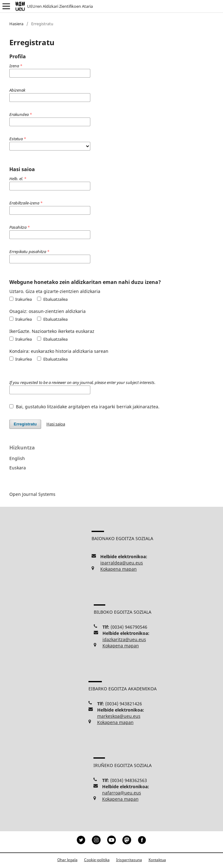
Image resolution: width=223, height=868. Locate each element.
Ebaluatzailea (52, 299)
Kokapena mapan (119, 569)
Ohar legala (67, 860)
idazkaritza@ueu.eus (124, 639)
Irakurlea (21, 299)
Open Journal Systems (32, 494)
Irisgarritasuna (129, 860)
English (17, 458)
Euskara (18, 468)
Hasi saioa (56, 424)
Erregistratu (25, 424)
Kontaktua (157, 860)
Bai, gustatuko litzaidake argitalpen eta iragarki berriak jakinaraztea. (84, 407)
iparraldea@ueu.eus (122, 563)
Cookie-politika (97, 860)
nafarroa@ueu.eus (122, 793)
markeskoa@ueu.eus (119, 716)
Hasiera (16, 24)
